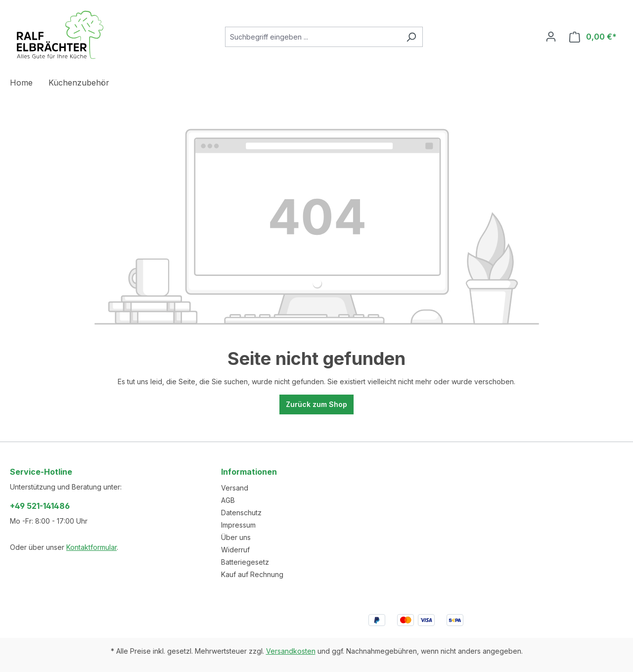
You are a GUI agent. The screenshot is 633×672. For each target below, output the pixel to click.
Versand (235, 488)
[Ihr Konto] (551, 37)
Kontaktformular (91, 547)
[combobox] (313, 37)
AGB (228, 500)
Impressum (238, 525)
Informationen (249, 472)
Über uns (236, 537)
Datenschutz (241, 513)
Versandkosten (291, 651)
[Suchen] (411, 37)
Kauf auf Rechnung (252, 574)
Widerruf (235, 550)
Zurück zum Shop (316, 404)
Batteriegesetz (245, 562)
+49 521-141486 (40, 506)
